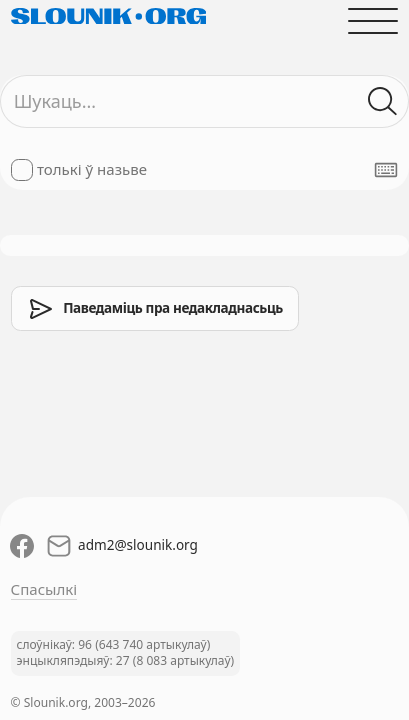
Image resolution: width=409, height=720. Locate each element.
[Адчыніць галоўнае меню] (373, 20)
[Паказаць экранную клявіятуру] (386, 170)
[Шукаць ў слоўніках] (383, 101)
